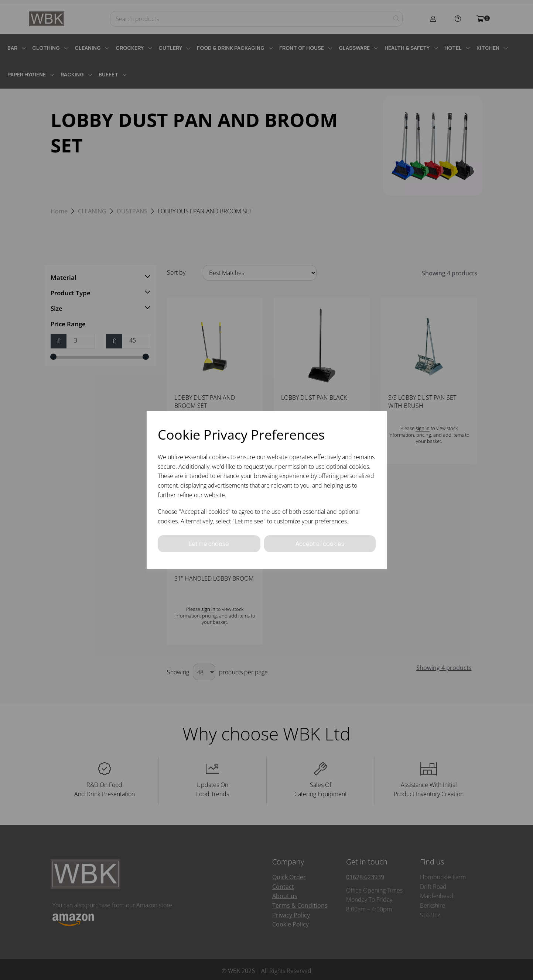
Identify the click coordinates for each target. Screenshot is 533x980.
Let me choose (209, 544)
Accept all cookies (320, 544)
